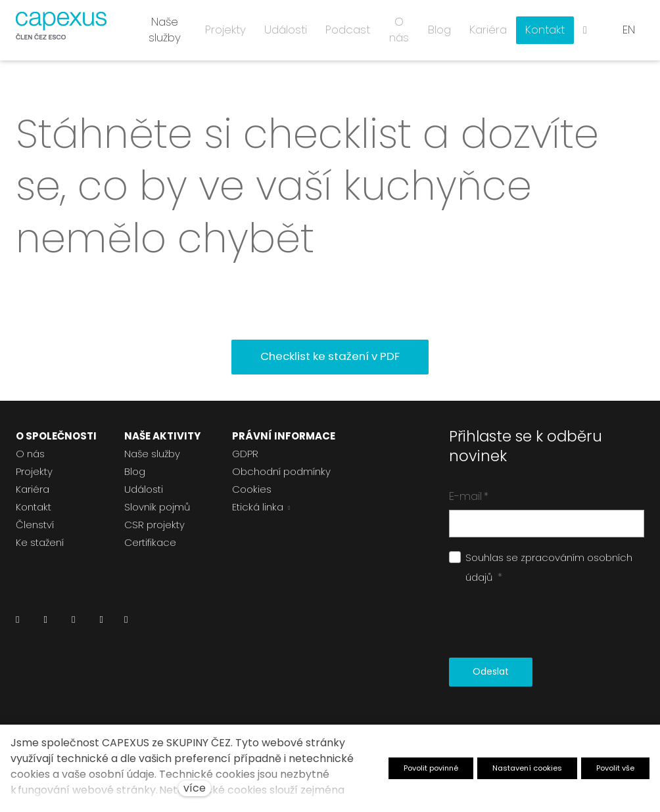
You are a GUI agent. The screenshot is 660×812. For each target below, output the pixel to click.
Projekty (34, 466)
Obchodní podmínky (281, 466)
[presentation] (549, 617)
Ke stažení (40, 537)
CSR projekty (154, 519)
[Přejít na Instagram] (73, 618)
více (195, 788)
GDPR (245, 448)
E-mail (469, 491)
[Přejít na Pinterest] (126, 618)
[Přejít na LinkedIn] (17, 618)
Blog (135, 466)
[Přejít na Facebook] (45, 618)
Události (144, 484)
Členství (35, 519)
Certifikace (150, 537)
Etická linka (258, 502)
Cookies (252, 484)
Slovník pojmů (157, 502)
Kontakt (34, 502)
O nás (30, 448)
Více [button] (548, 26)
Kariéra (33, 484)
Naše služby (152, 448)
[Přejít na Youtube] (101, 618)
